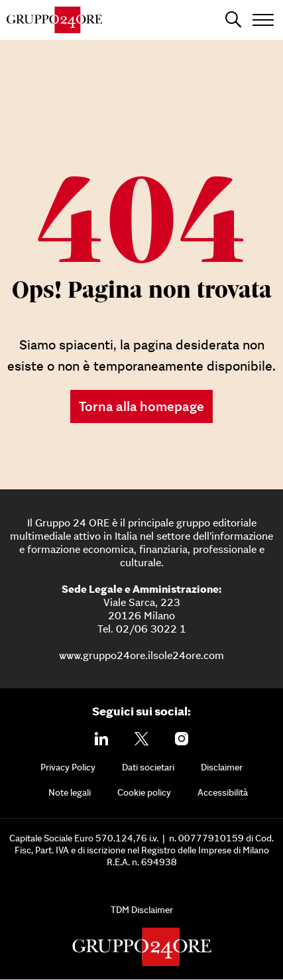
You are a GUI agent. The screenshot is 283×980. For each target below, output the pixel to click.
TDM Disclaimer (142, 910)
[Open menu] (263, 20)
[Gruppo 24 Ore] (54, 20)
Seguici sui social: (141, 711)
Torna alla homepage (141, 406)
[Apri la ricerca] (233, 20)
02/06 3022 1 (151, 629)
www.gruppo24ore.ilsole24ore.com (141, 655)
